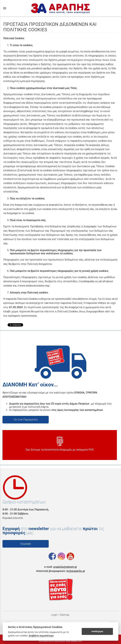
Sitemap (65, 615)
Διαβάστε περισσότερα (41, 636)
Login (54, 615)
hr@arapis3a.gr (76, 571)
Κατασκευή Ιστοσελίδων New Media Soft (60, 641)
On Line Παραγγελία (26, 420)
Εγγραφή (26, 544)
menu (5, 8)
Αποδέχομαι (97, 631)
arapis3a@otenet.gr (65, 567)
